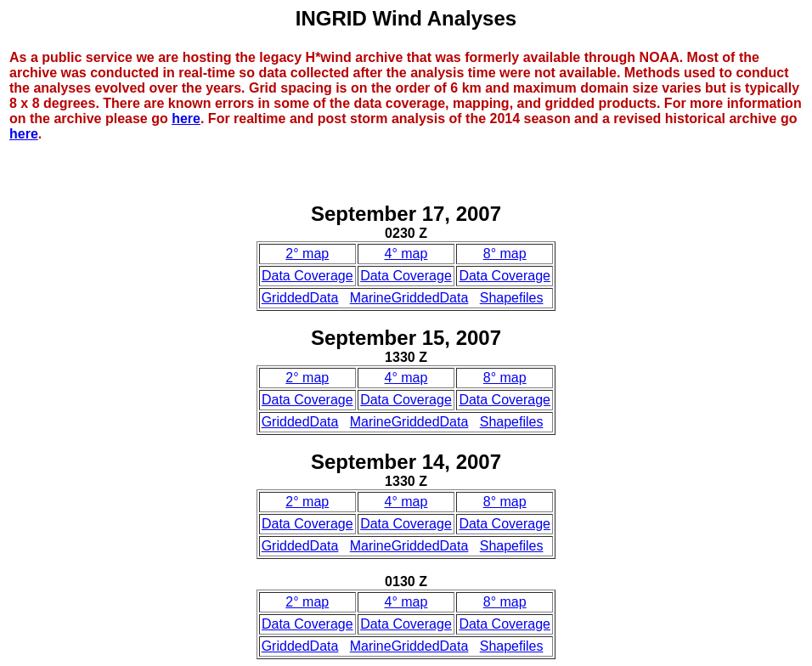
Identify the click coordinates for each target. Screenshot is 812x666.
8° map (505, 254)
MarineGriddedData (409, 298)
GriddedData (300, 298)
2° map (307, 254)
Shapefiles (512, 298)
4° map (406, 254)
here (186, 119)
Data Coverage (307, 276)
